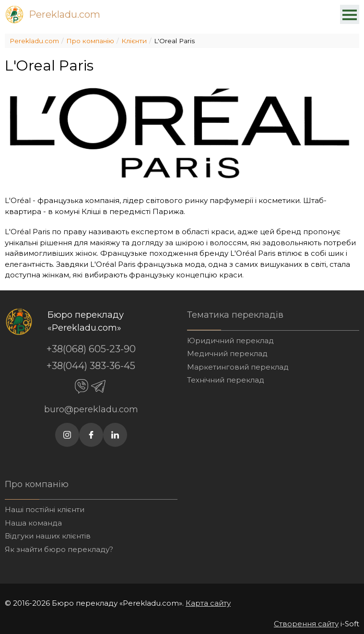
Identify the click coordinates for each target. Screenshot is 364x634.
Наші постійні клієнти (45, 509)
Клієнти (134, 41)
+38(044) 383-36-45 (91, 366)
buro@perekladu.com (91, 409)
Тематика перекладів (235, 315)
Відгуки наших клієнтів (48, 536)
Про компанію (90, 41)
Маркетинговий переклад (238, 367)
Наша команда (33, 523)
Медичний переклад (227, 353)
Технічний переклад (226, 380)
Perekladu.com (65, 14)
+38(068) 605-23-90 (91, 349)
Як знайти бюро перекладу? (59, 549)
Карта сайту (208, 603)
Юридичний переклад (230, 341)
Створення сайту (306, 624)
